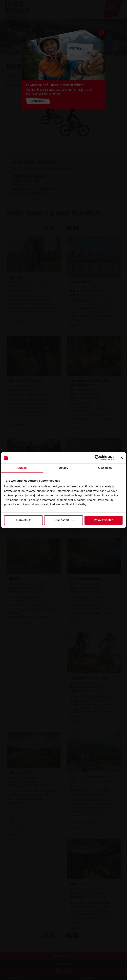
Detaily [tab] (63, 468)
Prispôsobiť (64, 520)
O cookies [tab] (105, 468)
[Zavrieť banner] (122, 458)
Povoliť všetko (104, 520)
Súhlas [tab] (22, 468)
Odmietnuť (23, 520)
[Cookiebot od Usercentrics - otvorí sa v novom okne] (99, 458)
